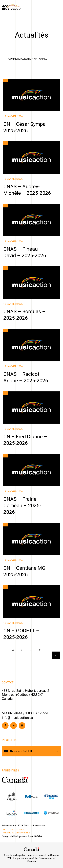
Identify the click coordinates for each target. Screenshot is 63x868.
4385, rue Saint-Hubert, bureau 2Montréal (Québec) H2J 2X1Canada (26, 695)
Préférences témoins (13, 829)
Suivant (56, 655)
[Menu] (57, 7)
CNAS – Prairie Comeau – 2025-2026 (22, 505)
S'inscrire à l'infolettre (22, 751)
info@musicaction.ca (17, 718)
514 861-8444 (12, 713)
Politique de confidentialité (16, 833)
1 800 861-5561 (37, 713)
